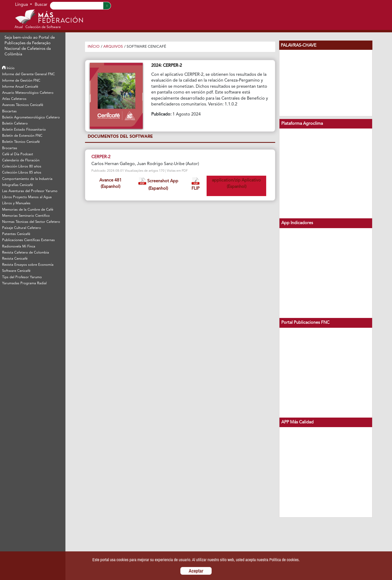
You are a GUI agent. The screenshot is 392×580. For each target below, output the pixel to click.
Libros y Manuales (16, 203)
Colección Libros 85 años (22, 173)
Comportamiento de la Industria (27, 179)
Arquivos (113, 47)
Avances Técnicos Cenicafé (23, 105)
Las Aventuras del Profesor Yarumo (30, 191)
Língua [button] (22, 5)
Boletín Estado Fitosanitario (24, 130)
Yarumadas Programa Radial (24, 283)
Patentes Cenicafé (16, 234)
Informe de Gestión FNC (21, 81)
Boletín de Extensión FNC (22, 136)
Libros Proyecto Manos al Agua (27, 197)
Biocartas (9, 111)
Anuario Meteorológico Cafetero (28, 93)
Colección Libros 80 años (22, 167)
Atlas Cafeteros (14, 99)
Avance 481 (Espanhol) (110, 184)
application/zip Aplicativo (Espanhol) (236, 184)
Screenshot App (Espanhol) (158, 184)
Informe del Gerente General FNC (28, 74)
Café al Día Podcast (18, 154)
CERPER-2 (101, 157)
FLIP (195, 184)
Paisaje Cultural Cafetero (22, 228)
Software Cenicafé (16, 271)
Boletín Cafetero (15, 124)
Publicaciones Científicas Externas (28, 240)
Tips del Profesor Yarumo (22, 277)
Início (8, 68)
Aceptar (196, 571)
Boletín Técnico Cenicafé (21, 142)
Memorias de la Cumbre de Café (28, 210)
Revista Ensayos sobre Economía (28, 265)
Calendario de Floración (21, 160)
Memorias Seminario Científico (26, 216)
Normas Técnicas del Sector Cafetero (31, 222)
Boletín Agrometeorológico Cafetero (31, 118)
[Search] (77, 6)
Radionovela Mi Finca (19, 247)
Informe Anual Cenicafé (20, 87)
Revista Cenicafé (15, 259)
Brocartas (10, 148)
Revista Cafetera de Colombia (26, 253)
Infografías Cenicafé (17, 185)
